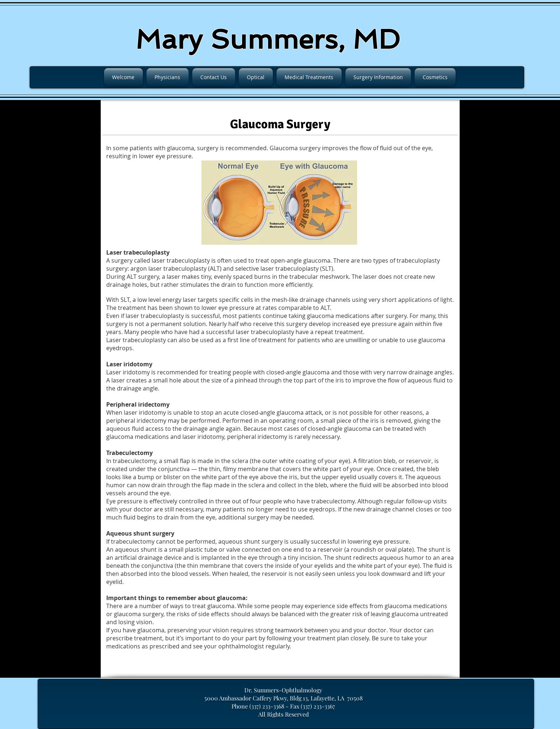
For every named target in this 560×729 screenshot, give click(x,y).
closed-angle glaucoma (298, 372)
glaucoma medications (138, 437)
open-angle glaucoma (301, 260)
